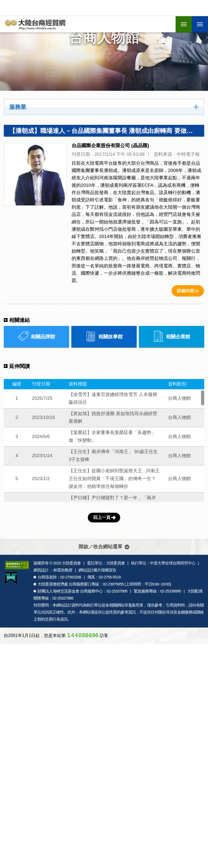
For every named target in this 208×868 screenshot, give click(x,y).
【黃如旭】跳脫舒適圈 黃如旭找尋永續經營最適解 (113, 418)
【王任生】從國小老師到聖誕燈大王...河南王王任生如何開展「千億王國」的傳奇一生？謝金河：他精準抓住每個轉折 (114, 479)
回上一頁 (102, 517)
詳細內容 (186, 291)
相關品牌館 (36, 336)
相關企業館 (172, 336)
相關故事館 (104, 336)
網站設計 (64, 605)
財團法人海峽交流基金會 (58, 591)
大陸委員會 (71, 563)
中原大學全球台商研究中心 (173, 563)
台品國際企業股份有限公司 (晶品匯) (110, 146)
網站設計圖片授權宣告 (97, 570)
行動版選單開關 (200, 25)
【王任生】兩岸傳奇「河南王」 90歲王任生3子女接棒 (113, 456)
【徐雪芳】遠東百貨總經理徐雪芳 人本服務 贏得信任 (113, 398)
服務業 (18, 107)
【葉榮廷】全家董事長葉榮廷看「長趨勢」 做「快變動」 (112, 436)
